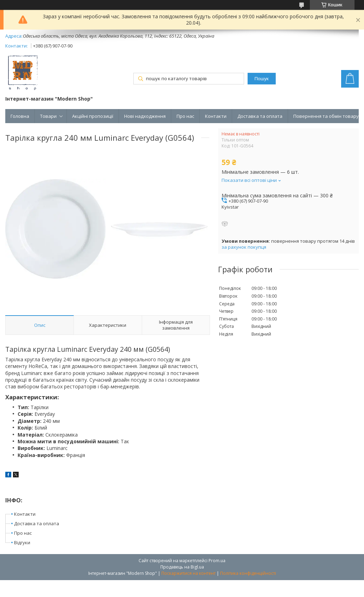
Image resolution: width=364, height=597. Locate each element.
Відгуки (22, 542)
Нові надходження (145, 116)
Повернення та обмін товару (326, 116)
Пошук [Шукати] (262, 79)
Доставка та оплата (260, 116)
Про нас (185, 116)
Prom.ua (217, 561)
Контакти (216, 116)
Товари (48, 116)
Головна (20, 116)
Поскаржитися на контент (189, 573)
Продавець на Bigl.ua (182, 567)
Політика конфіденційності (248, 573)
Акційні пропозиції (93, 116)
